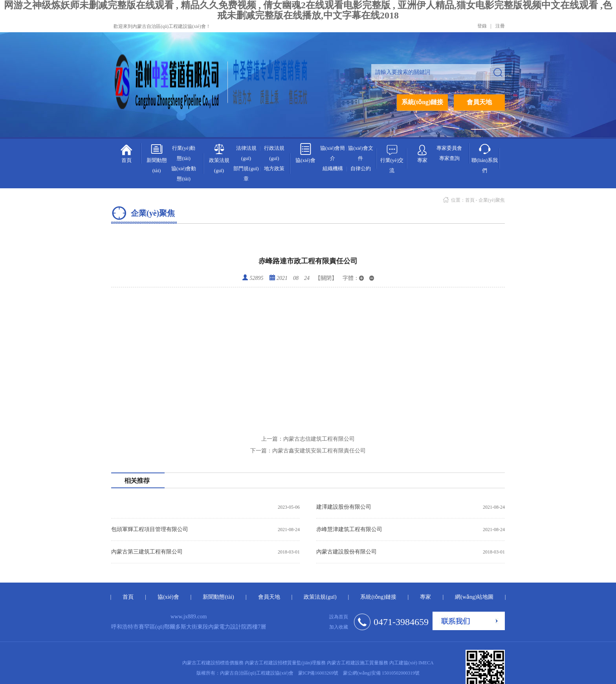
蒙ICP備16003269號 (318, 673)
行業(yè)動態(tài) (184, 153)
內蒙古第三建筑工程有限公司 (147, 552)
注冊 (500, 26)
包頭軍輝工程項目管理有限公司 (150, 529)
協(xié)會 (305, 153)
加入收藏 (339, 627)
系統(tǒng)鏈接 (423, 102)
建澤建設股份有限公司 (344, 507)
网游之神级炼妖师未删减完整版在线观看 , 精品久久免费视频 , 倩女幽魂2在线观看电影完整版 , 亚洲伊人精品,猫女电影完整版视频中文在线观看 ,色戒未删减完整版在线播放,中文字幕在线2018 (308, 10)
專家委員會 (449, 148)
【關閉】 (326, 278)
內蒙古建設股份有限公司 (346, 552)
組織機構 (333, 168)
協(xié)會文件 (361, 153)
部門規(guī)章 (246, 174)
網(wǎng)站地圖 (474, 597)
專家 (422, 152)
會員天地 (479, 102)
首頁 (126, 153)
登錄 (482, 26)
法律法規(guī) (246, 153)
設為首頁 (339, 617)
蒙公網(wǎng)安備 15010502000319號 (381, 673)
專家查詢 (449, 158)
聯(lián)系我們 (485, 158)
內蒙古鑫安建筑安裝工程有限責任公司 (308, 451)
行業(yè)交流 (392, 158)
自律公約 (361, 168)
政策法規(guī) (219, 158)
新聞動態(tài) (157, 158)
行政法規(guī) (274, 153)
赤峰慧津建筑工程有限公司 (349, 529)
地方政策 (274, 168)
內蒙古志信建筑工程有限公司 (308, 439)
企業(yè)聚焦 (492, 200)
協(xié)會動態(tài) (184, 174)
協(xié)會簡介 (333, 153)
